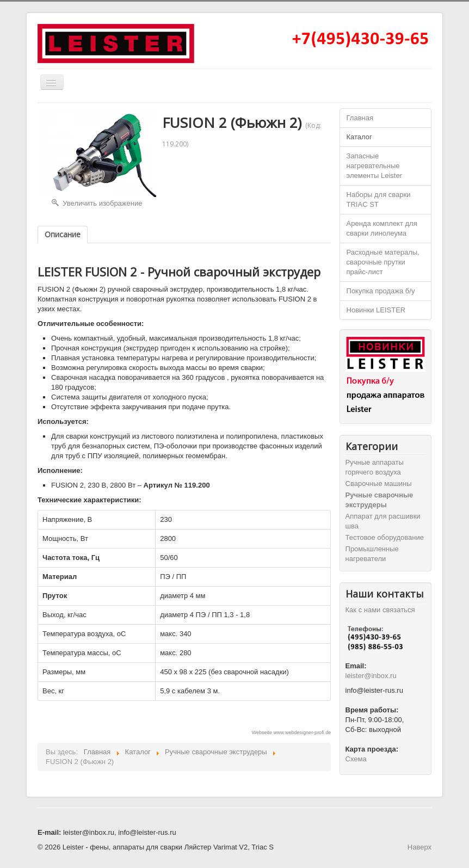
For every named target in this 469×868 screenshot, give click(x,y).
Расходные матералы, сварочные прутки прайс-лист (383, 262)
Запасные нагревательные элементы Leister (374, 166)
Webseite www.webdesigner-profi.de (291, 732)
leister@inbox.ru (371, 676)
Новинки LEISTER (376, 310)
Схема (356, 759)
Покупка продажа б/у (381, 291)
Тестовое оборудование (385, 537)
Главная (360, 118)
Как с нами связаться (380, 610)
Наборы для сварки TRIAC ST (379, 199)
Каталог (359, 137)
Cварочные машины (379, 484)
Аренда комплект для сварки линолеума (382, 228)
